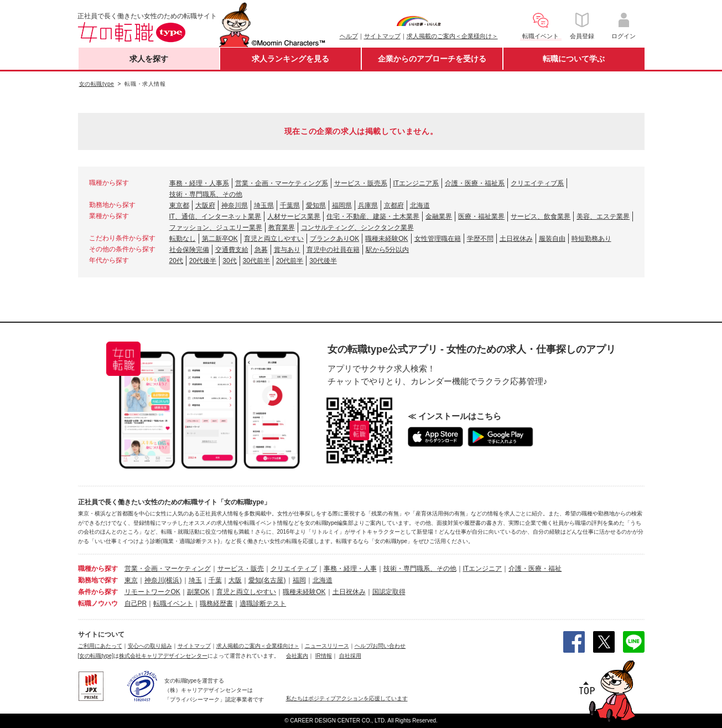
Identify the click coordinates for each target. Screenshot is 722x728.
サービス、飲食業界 (541, 216)
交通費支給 (232, 250)
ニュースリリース (327, 646)
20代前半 (290, 261)
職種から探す (98, 569)
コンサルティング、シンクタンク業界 (357, 228)
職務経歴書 (216, 603)
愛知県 (316, 205)
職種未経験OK (386, 239)
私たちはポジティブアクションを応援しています (347, 698)
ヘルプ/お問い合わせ (380, 646)
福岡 (299, 580)
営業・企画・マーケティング (168, 569)
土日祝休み (516, 239)
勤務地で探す (98, 580)
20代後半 (203, 261)
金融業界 (439, 216)
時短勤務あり (591, 239)
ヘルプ (349, 36)
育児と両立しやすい (274, 239)
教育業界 (282, 228)
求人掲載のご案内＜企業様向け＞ (452, 36)
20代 (176, 261)
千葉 (215, 580)
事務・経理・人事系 (199, 183)
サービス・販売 (241, 569)
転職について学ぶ (574, 59)
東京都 (179, 205)
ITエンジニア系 (416, 183)
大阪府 (205, 205)
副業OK (198, 592)
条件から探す (98, 592)
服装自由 (552, 239)
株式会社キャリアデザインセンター (163, 656)
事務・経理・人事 (350, 569)
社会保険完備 (189, 250)
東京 (131, 580)
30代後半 (323, 261)
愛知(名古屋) (267, 580)
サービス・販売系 (361, 183)
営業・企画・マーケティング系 (282, 183)
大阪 (235, 580)
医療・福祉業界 (481, 216)
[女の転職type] (96, 656)
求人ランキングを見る (290, 59)
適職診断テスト (263, 603)
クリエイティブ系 (537, 183)
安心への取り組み (150, 646)
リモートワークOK (152, 592)
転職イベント (173, 603)
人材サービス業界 (294, 216)
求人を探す (149, 59)
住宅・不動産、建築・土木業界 (373, 216)
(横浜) (173, 580)
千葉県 (290, 205)
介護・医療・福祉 (535, 569)
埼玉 (195, 580)
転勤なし (183, 239)
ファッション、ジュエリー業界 (216, 228)
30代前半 (256, 261)
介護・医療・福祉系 (475, 183)
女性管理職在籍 (438, 239)
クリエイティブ (294, 569)
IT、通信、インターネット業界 (215, 216)
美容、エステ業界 (603, 216)
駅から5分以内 (388, 250)
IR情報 (324, 656)
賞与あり (287, 250)
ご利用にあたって (100, 646)
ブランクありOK (334, 239)
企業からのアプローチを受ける (432, 59)
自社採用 (350, 656)
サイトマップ (382, 36)
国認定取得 (389, 592)
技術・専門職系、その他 (206, 194)
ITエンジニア (483, 569)
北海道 (420, 205)
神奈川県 (235, 205)
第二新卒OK (220, 239)
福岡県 (342, 205)
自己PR (136, 603)
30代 (229, 261)
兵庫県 (368, 205)
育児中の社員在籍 (333, 250)
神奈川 (154, 580)
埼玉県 (264, 205)
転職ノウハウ (98, 603)
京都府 (394, 205)
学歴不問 (480, 239)
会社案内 (297, 656)
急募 (261, 250)
